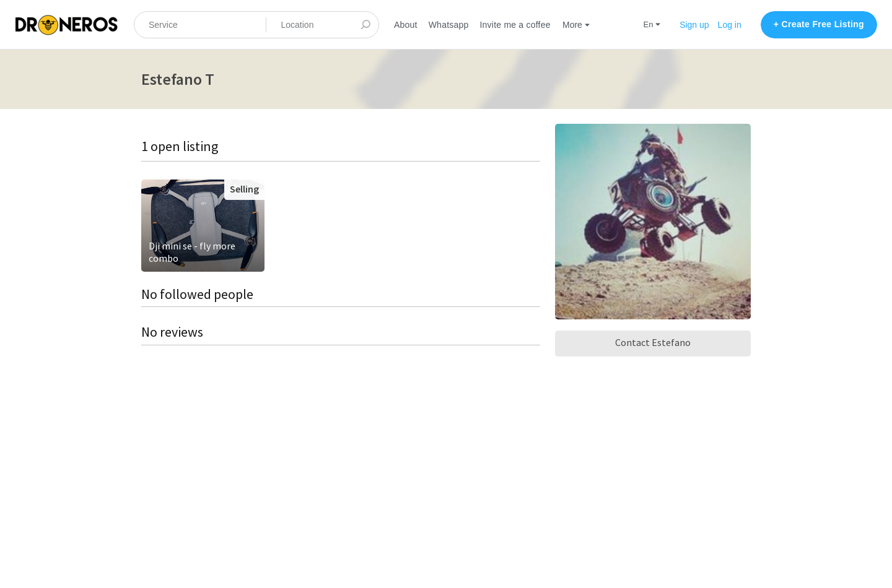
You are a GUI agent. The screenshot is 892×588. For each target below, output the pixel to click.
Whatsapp (449, 25)
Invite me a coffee (515, 25)
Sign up (694, 25)
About (406, 25)
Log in (730, 25)
